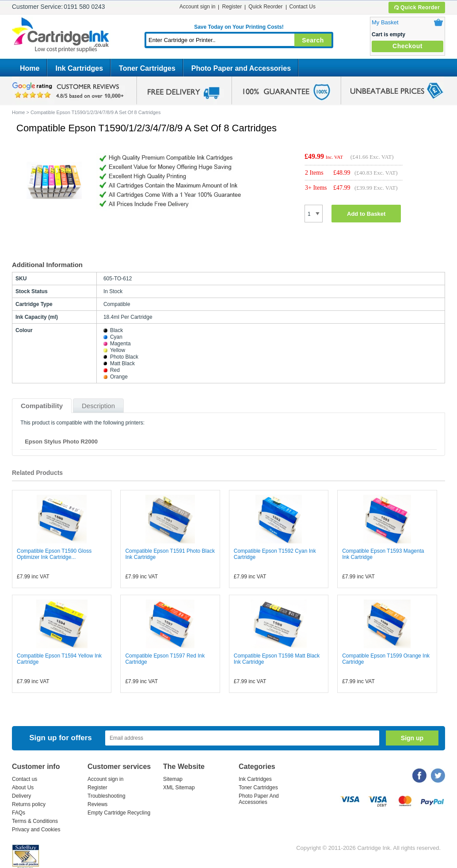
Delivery (21, 796)
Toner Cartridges (147, 68)
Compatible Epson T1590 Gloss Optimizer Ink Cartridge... (54, 554)
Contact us (25, 779)
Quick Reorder (417, 8)
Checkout (407, 46)
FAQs (19, 813)
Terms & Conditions (35, 821)
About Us (23, 788)
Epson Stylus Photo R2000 (61, 442)
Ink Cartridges (79, 68)
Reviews (97, 804)
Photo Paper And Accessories (259, 799)
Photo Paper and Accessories (241, 68)
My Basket (385, 22)
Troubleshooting (107, 796)
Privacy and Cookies (36, 830)
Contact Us (303, 7)
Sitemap (173, 779)
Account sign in (197, 7)
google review (69, 91)
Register (232, 7)
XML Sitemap (179, 788)
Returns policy (29, 804)
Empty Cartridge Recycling (119, 813)
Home (30, 68)
